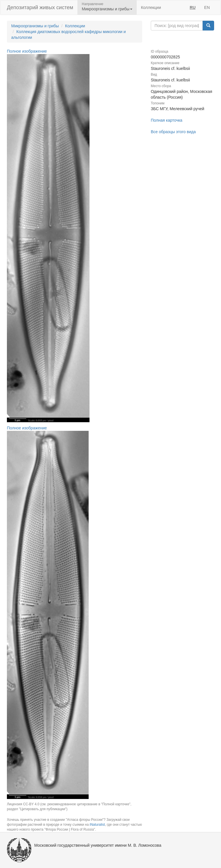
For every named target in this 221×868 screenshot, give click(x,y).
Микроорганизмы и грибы (35, 26)
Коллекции (151, 7)
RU (193, 7)
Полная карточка (167, 120)
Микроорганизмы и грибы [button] (107, 9)
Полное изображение (27, 51)
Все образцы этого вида (173, 132)
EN (207, 7)
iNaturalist (97, 825)
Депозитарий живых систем (40, 7)
